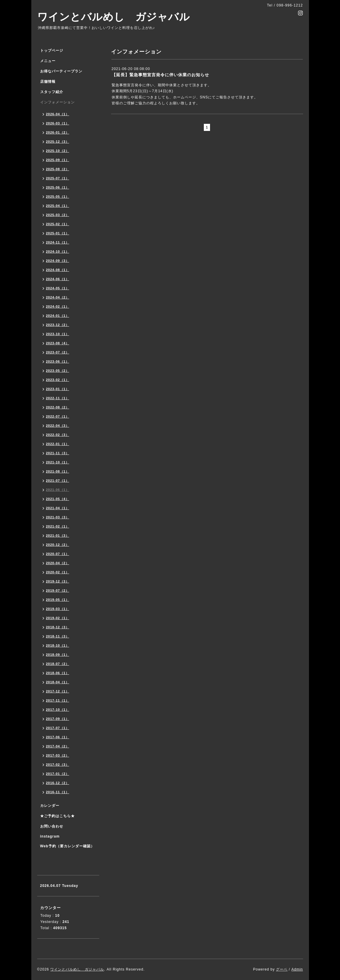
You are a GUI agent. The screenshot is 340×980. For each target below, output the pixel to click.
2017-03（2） (58, 755)
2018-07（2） (58, 664)
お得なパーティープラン (61, 71)
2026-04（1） (58, 114)
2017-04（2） (58, 746)
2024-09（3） (58, 261)
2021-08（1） (58, 471)
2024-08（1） (58, 270)
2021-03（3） (58, 517)
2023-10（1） (58, 334)
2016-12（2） (58, 783)
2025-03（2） (58, 215)
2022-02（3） (58, 435)
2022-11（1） (58, 398)
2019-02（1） (58, 618)
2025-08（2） (58, 169)
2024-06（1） (58, 279)
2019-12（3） (58, 581)
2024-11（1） (58, 242)
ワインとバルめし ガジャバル (114, 17)
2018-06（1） (58, 673)
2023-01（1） (58, 389)
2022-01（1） (58, 444)
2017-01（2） (58, 774)
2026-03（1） (58, 123)
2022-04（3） (58, 426)
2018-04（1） (58, 682)
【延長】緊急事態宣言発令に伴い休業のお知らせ (160, 75)
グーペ (282, 969)
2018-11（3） (58, 636)
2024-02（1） (58, 306)
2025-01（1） (58, 233)
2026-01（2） (58, 132)
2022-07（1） (58, 416)
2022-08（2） (58, 407)
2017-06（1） (58, 737)
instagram (50, 836)
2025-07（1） (58, 178)
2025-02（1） (58, 224)
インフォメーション (57, 102)
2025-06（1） (58, 187)
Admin (297, 969)
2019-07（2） (58, 590)
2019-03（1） (58, 609)
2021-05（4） (58, 499)
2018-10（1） (58, 645)
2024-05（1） (58, 288)
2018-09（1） (58, 655)
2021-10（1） (58, 462)
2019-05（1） (58, 600)
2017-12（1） (58, 691)
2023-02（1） (58, 380)
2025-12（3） (58, 142)
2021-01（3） (58, 536)
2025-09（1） (58, 160)
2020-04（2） (58, 563)
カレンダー (50, 806)
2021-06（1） (58, 490)
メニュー (48, 61)
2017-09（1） (58, 719)
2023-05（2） (58, 371)
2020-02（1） (58, 572)
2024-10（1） (58, 252)
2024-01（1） (58, 316)
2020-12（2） (58, 545)
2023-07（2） (58, 352)
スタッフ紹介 (52, 92)
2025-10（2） (58, 151)
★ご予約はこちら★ (57, 816)
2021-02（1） (58, 526)
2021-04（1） (58, 508)
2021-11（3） (58, 453)
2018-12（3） (58, 627)
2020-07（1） (58, 554)
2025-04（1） (58, 206)
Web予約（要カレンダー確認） (67, 846)
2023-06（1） (58, 361)
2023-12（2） (58, 325)
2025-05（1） (58, 197)
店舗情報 (48, 82)
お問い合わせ (52, 826)
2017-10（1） (58, 710)
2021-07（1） (58, 481)
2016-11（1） (58, 792)
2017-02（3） (58, 765)
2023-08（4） (58, 343)
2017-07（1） (58, 728)
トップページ (52, 51)
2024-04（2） (58, 297)
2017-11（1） (58, 700)
